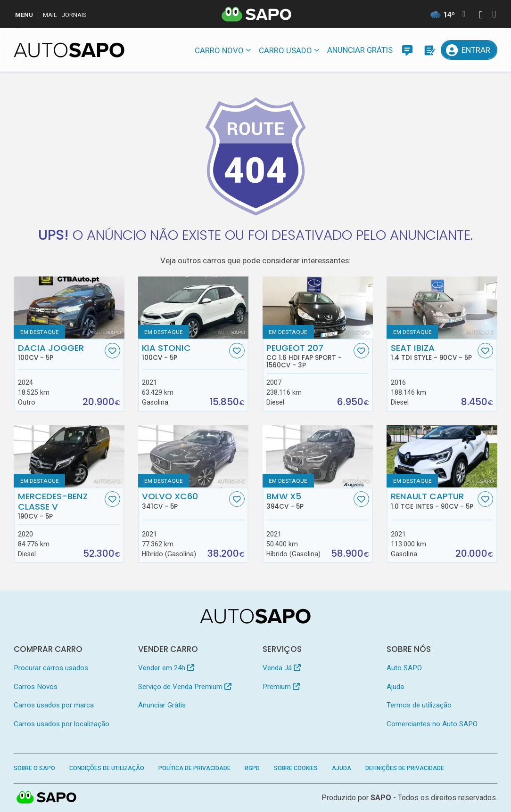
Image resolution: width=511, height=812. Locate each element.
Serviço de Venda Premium (185, 687)
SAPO (47, 798)
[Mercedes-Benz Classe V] (69, 456)
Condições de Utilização (107, 768)
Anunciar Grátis (360, 50)
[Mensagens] (407, 50)
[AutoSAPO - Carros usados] (69, 50)
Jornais (74, 15)
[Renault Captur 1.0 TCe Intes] (442, 456)
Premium (281, 687)
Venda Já (282, 668)
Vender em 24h (166, 668)
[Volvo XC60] (193, 456)
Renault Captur (433, 501)
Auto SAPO (404, 668)
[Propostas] (429, 50)
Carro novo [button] (219, 50)
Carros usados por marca (54, 705)
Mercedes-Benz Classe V (60, 506)
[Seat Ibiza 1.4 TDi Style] (442, 308)
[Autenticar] (481, 16)
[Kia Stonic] (193, 308)
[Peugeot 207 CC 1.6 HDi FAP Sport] (318, 308)
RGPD (252, 768)
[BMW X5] (318, 456)
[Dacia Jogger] (69, 308)
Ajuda (395, 687)
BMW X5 (309, 501)
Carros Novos (36, 687)
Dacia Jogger (60, 352)
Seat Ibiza (433, 352)
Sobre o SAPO (34, 768)
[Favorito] (112, 351)
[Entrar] (469, 50)
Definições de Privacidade (405, 768)
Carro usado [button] (285, 50)
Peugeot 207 (309, 356)
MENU (24, 15)
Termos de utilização (419, 705)
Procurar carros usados (51, 668)
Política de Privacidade (194, 768)
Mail (50, 15)
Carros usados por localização (62, 724)
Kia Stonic (184, 352)
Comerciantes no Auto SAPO (432, 724)
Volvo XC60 (184, 501)
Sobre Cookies (296, 768)
